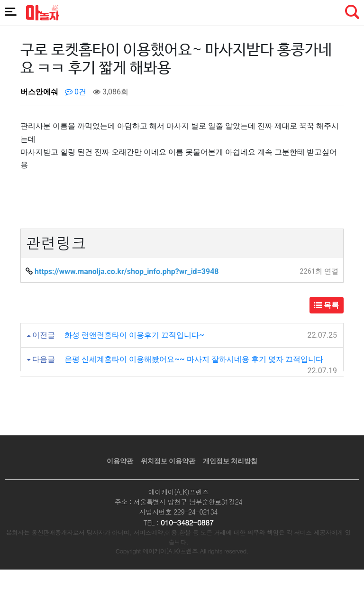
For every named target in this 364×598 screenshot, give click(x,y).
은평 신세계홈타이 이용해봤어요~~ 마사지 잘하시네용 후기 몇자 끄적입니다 (194, 359)
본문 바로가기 (0, 0)
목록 (327, 305)
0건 (76, 92)
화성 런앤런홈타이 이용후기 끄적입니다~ (134, 335)
